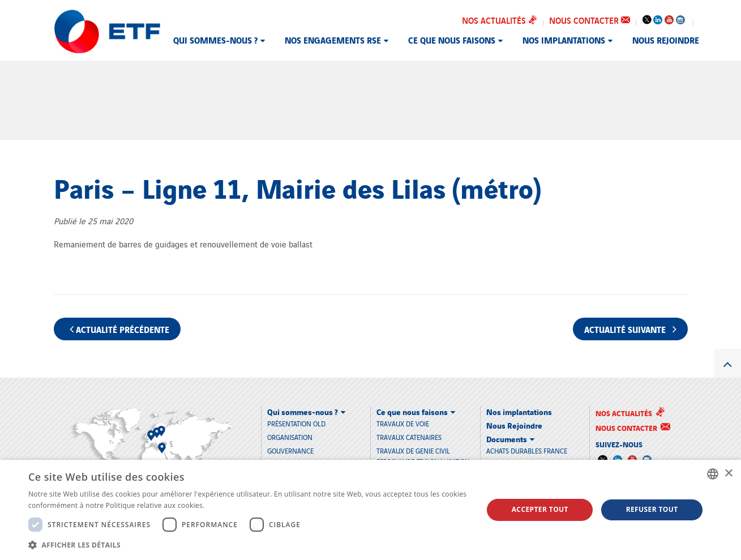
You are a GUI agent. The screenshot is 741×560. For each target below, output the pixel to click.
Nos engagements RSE (333, 40)
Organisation (290, 437)
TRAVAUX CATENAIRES (409, 436)
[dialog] (370, 510)
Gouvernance (290, 450)
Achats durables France (527, 450)
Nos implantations (564, 40)
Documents (507, 438)
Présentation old (296, 423)
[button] (249, 545)
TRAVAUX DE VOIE (403, 423)
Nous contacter (590, 20)
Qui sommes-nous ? (215, 40)
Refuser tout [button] (652, 509)
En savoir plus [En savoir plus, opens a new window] (230, 505)
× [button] (728, 474)
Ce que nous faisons (452, 40)
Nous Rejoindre (666, 40)
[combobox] (713, 474)
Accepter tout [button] (540, 509)
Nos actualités (500, 20)
